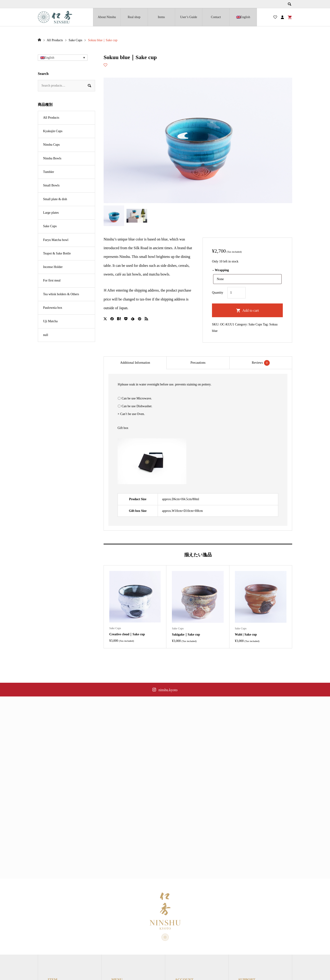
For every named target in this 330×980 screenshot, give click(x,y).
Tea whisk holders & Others (61, 294)
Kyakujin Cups (53, 131)
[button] (63, 58)
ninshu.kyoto (168, 690)
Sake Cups (255, 324)
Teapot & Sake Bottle (57, 253)
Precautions (198, 363)
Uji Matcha (50, 321)
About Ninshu (107, 17)
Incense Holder (53, 267)
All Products (51, 118)
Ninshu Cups (51, 145)
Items (161, 17)
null (46, 335)
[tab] (135, 363)
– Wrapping (221, 270)
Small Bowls (51, 185)
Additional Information (135, 363)
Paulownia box (53, 308)
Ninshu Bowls (52, 158)
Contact (216, 17)
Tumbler (49, 172)
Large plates (51, 213)
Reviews (261, 363)
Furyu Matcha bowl (56, 240)
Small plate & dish (55, 199)
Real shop (134, 17)
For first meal (52, 280)
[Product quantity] (236, 293)
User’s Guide (189, 17)
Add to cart (251, 310)
